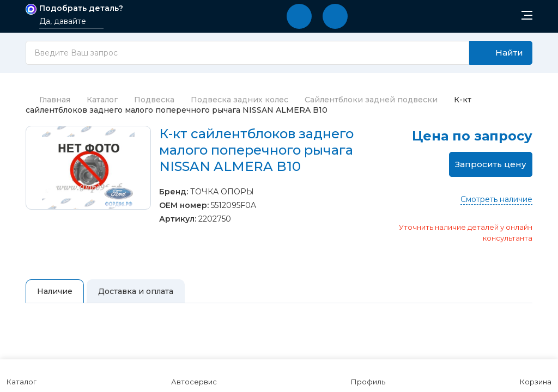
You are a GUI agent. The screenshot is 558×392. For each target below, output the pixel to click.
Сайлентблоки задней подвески (371, 100)
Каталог (102, 100)
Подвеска (154, 100)
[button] (299, 16)
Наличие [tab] (55, 291)
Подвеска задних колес (239, 100)
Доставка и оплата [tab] (136, 291)
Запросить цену (491, 164)
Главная (48, 100)
